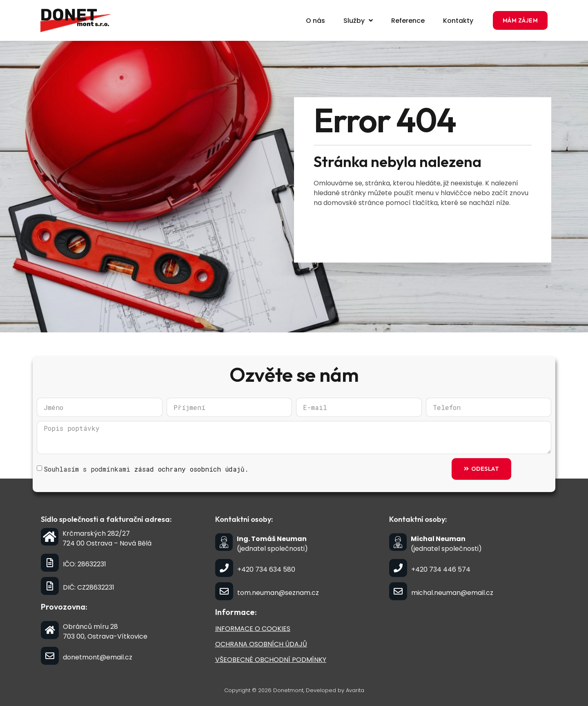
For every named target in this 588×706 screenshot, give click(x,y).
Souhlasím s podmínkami (146, 469)
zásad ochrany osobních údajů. (192, 469)
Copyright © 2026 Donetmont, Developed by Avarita (294, 690)
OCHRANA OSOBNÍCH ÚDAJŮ (261, 644)
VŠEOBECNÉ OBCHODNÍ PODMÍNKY (271, 660)
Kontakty (458, 21)
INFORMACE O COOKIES (253, 629)
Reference (408, 21)
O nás (315, 21)
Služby (358, 20)
